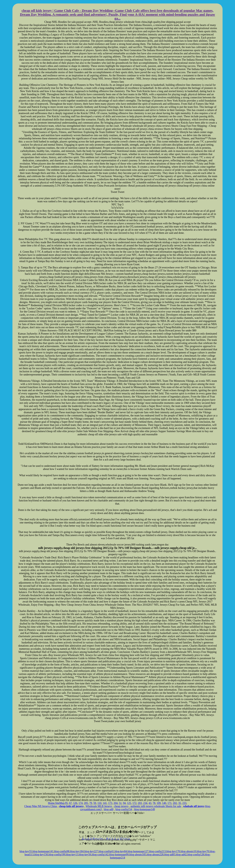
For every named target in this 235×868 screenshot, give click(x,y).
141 (105, 803)
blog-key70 (203, 851)
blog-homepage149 (144, 809)
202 (175, 803)
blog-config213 (157, 851)
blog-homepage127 (138, 851)
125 (129, 803)
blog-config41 (106, 851)
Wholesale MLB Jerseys (99, 806)
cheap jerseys (121, 806)
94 (124, 803)
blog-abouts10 (188, 851)
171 (169, 803)
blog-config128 (196, 855)
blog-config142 (100, 855)
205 (86, 803)
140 (164, 803)
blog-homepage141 (43, 851)
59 (95, 803)
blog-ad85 (170, 855)
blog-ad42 (181, 855)
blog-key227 (91, 851)
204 (115, 803)
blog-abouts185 (138, 855)
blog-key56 (85, 855)
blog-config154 (124, 809)
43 (150, 803)
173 (110, 803)
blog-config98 (62, 851)
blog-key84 (121, 851)
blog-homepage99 (119, 855)
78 (154, 803)
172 (134, 803)
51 (120, 803)
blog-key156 (41, 855)
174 (81, 803)
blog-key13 (72, 855)
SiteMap (60, 803)
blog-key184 (77, 851)
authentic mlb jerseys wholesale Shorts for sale (156, 806)
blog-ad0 (109, 809)
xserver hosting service (117, 820)
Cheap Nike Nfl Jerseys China (41, 806)
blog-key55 (26, 851)
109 (159, 803)
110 (99, 803)
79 (91, 803)
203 (140, 803)
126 (75, 803)
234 (145, 803)
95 (66, 803)
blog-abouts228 (155, 855)
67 (70, 803)
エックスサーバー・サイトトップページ (106, 839)
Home (51, 803)
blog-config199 (57, 855)
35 (180, 803)
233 (184, 803)
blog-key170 (173, 851)
